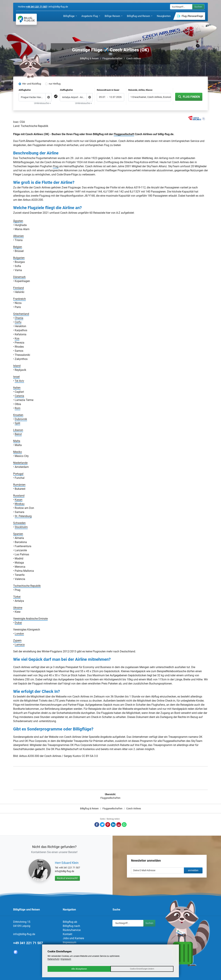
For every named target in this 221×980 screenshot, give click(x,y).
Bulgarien (19, 258)
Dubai (18, 623)
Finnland (18, 288)
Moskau (20, 504)
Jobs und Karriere (73, 938)
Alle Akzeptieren (79, 969)
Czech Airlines (134, 58)
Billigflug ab (70, 922)
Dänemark (19, 277)
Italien (17, 388)
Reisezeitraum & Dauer (108, 90)
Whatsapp (124, 825)
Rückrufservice (72, 930)
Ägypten (18, 221)
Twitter (102, 825)
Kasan (19, 500)
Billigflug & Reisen (89, 58)
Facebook (97, 825)
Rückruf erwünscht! (67, 878)
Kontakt (67, 934)
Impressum (70, 942)
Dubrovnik (21, 419)
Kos (17, 338)
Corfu (18, 322)
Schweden (19, 523)
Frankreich (19, 299)
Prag (56, 166)
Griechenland (21, 314)
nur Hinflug (55, 84)
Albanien (18, 236)
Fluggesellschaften (112, 58)
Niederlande (20, 463)
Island (17, 366)
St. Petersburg (23, 516)
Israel (16, 377)
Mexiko (18, 452)
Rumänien (19, 485)
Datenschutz (53, 959)
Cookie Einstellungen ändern (142, 969)
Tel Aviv (19, 381)
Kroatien (18, 415)
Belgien (18, 247)
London (19, 634)
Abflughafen (25, 90)
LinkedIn (113, 825)
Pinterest (108, 825)
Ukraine (18, 608)
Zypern (17, 640)
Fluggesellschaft (124, 134)
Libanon (18, 430)
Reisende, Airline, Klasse (140, 90)
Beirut (18, 434)
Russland (19, 496)
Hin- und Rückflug (32, 84)
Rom (18, 408)
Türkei (17, 597)
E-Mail (119, 825)
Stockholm (21, 527)
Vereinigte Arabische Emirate (30, 619)
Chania (19, 318)
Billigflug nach (71, 926)
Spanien (18, 534)
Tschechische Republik (27, 586)
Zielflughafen (66, 90)
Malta (17, 441)
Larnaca (20, 645)
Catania (19, 396)
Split (17, 423)
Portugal (18, 474)
